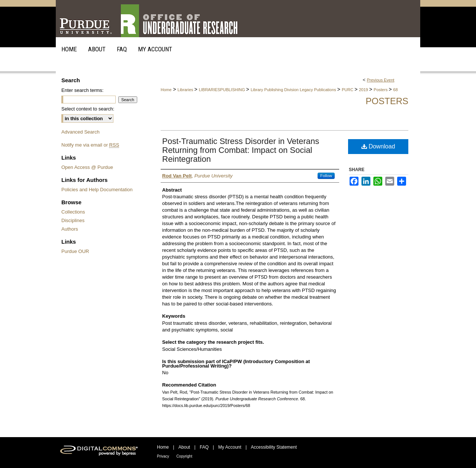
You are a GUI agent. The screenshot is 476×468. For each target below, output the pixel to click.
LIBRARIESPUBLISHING (223, 90)
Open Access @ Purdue (87, 167)
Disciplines (73, 220)
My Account (230, 447)
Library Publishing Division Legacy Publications (294, 90)
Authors (70, 229)
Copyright (184, 456)
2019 (364, 90)
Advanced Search (81, 132)
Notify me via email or (90, 145)
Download (378, 146)
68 (395, 90)
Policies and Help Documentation (97, 190)
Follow (326, 176)
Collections (73, 212)
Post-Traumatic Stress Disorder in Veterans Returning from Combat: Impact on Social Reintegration (241, 150)
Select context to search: (88, 109)
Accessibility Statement (274, 447)
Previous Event (380, 80)
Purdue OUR (75, 251)
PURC (348, 90)
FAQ (204, 447)
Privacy (163, 456)
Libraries (186, 90)
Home (166, 90)
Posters (381, 90)
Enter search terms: (82, 90)
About (184, 447)
